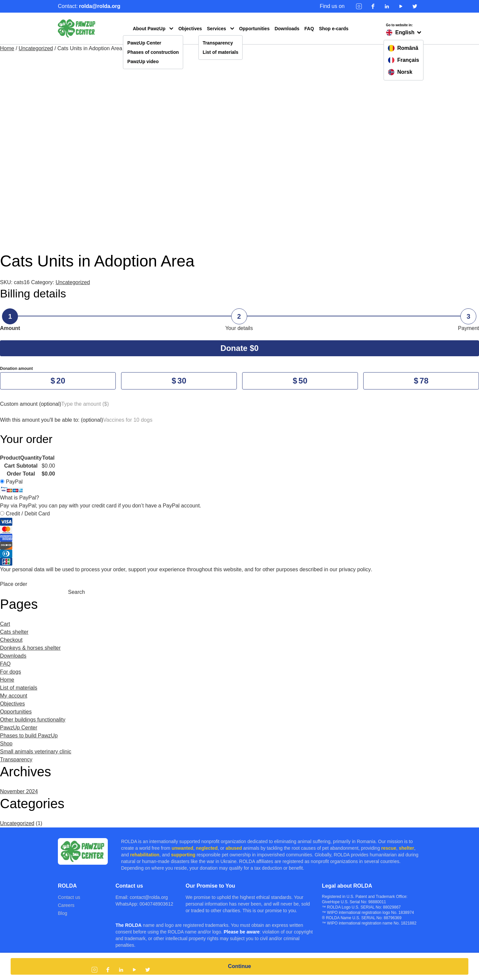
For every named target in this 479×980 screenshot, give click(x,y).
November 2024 (19, 791)
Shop (6, 744)
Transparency (218, 43)
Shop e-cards (334, 29)
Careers (66, 905)
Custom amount (31, 404)
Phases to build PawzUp (29, 736)
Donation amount (16, 369)
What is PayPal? (19, 498)
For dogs (10, 672)
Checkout (11, 640)
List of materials (220, 52)
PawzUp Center (144, 43)
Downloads (287, 29)
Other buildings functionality (33, 720)
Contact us (69, 897)
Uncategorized (36, 48)
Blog (63, 913)
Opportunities (254, 29)
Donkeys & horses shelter (30, 648)
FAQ (309, 29)
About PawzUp (149, 29)
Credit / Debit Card (239, 538)
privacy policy (355, 569)
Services (217, 29)
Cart (5, 624)
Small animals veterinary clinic (36, 752)
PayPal (19, 490)
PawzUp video (143, 61)
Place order (14, 584)
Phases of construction (153, 52)
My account (14, 696)
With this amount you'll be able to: (52, 420)
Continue (239, 966)
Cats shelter (14, 632)
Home (7, 48)
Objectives (190, 29)
